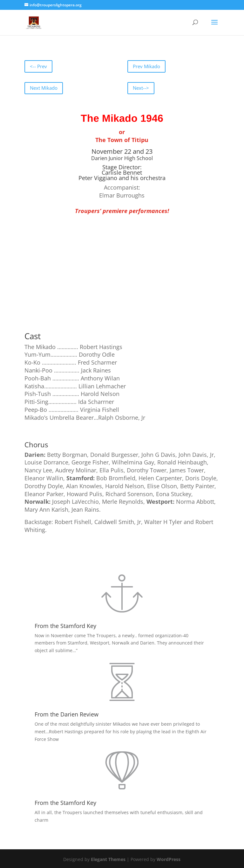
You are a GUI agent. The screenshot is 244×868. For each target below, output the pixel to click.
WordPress (169, 859)
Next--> (141, 88)
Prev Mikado (146, 66)
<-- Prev (38, 66)
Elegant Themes (108, 859)
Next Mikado (44, 88)
